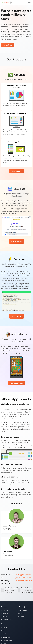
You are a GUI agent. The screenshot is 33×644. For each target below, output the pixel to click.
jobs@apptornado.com (23, 578)
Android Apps (6, 619)
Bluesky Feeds (22, 610)
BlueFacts (5, 613)
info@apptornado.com (23, 575)
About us (4, 628)
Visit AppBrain (16, 171)
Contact (4, 633)
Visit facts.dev (17, 316)
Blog (3, 630)
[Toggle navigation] (29, 3)
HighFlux (21, 613)
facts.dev (4, 616)
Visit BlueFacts (16, 241)
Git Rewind (21, 616)
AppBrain (4, 610)
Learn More (8, 45)
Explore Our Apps (16, 383)
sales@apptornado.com (24, 581)
